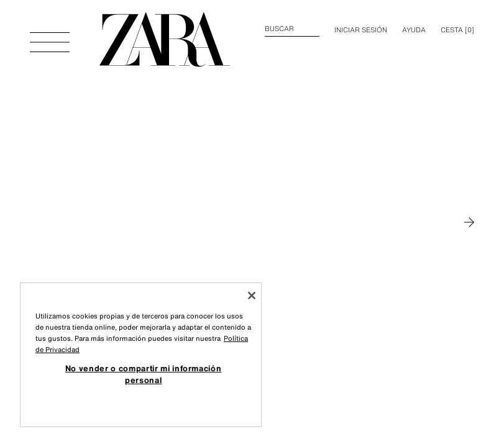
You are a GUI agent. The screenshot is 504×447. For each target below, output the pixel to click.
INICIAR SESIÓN (361, 30)
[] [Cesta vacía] (457, 30)
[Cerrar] (252, 296)
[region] (141, 355)
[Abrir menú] (50, 36)
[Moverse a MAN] (469, 222)
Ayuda (414, 30)
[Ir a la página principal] (165, 40)
